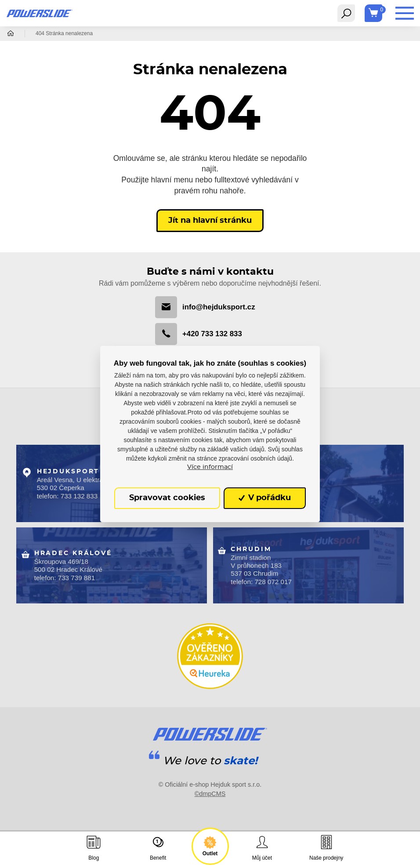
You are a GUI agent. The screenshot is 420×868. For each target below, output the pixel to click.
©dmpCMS (210, 794)
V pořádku (265, 498)
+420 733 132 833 (199, 334)
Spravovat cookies (167, 498)
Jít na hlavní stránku (210, 221)
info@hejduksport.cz (205, 307)
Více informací (210, 468)
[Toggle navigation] (346, 13)
